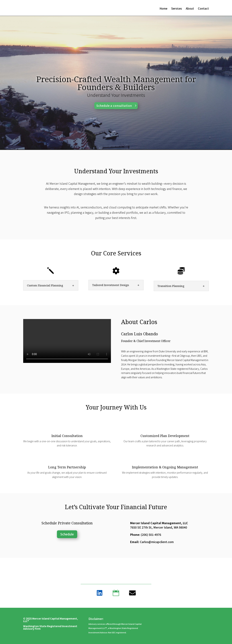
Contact (203, 9)
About (190, 9)
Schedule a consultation (114, 106)
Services (177, 9)
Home (163, 9)
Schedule (67, 534)
